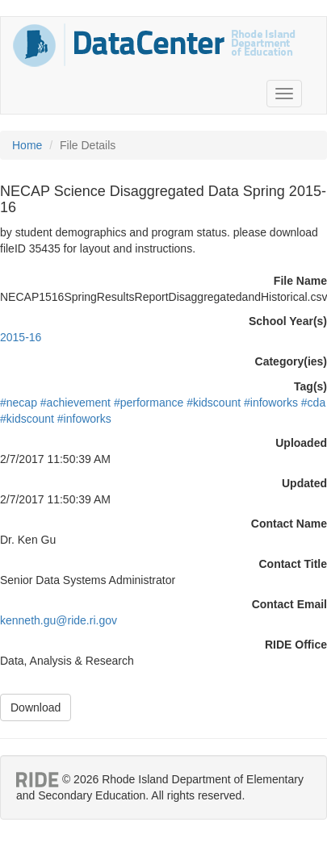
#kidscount (214, 403)
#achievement (75, 403)
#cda (313, 403)
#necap (19, 403)
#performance (149, 403)
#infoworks (271, 403)
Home (27, 145)
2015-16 (21, 337)
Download (36, 707)
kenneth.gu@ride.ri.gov (59, 620)
